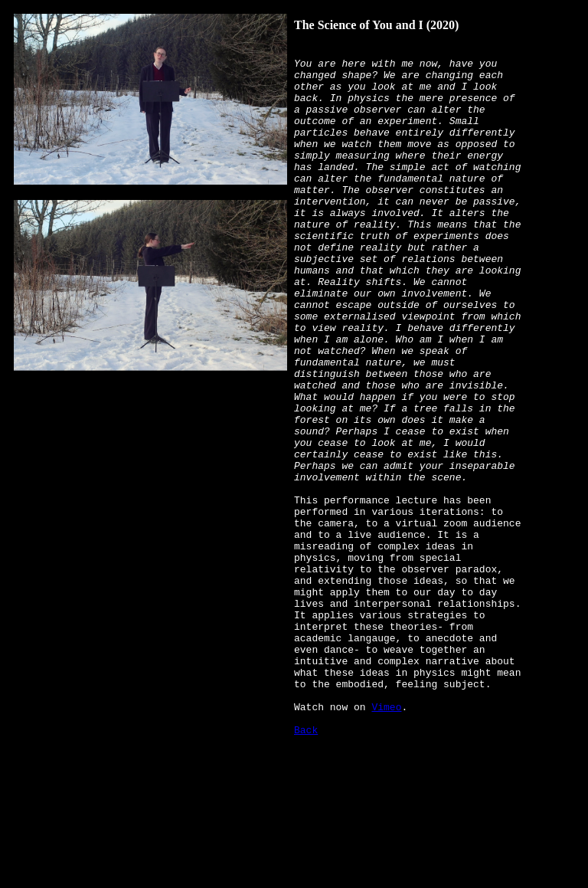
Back (306, 865)
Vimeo (386, 837)
